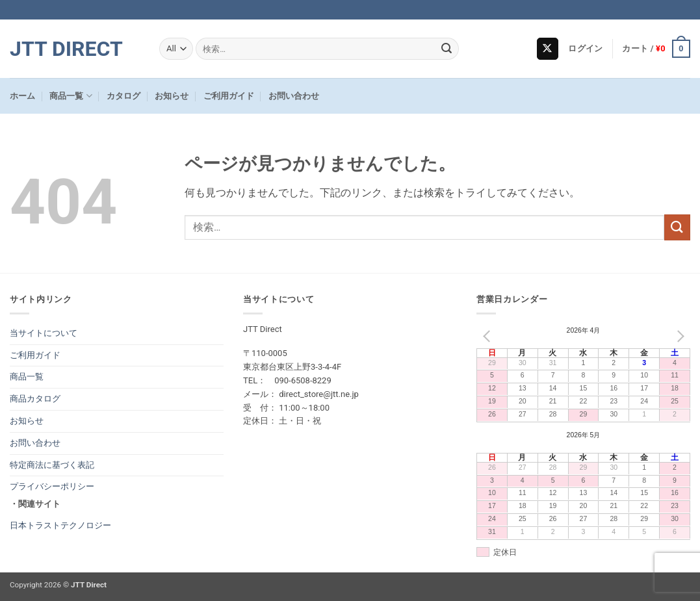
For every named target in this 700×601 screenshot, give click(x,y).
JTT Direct (66, 49)
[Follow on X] (548, 49)
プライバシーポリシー (52, 486)
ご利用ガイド (229, 96)
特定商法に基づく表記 (52, 465)
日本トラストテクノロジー (60, 525)
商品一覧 (71, 96)
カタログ (123, 96)
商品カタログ (35, 399)
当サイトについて (44, 333)
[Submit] (447, 49)
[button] (585, 49)
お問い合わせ (294, 96)
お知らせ (172, 96)
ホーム (22, 96)
